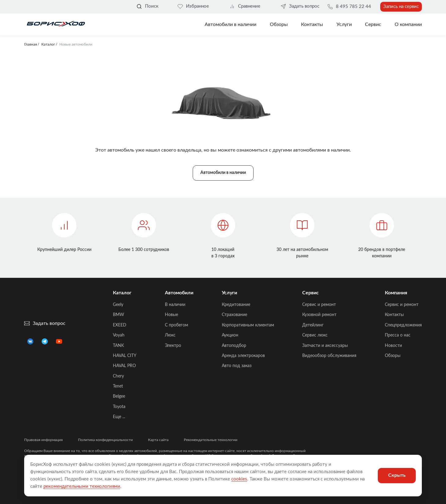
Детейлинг (313, 325)
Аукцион (230, 335)
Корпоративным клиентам (248, 325)
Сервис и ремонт (319, 305)
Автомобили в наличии (230, 24)
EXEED (120, 325)
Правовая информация (43, 440)
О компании (408, 24)
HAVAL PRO (124, 366)
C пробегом (177, 325)
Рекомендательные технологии (211, 440)
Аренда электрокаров (243, 356)
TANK (118, 346)
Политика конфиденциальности (105, 440)
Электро (173, 346)
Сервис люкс (315, 335)
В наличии (175, 305)
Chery (118, 376)
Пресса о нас (398, 335)
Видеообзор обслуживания (329, 356)
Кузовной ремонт (319, 315)
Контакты (312, 24)
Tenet (118, 386)
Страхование (234, 315)
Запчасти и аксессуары (325, 346)
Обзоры (279, 24)
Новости (393, 346)
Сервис (373, 24)
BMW (119, 315)
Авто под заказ (237, 366)
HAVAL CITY (125, 356)
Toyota (119, 407)
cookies (239, 479)
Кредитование (236, 305)
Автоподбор (234, 346)
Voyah (119, 335)
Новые (171, 315)
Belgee (119, 396)
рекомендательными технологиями (82, 486)
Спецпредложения (403, 325)
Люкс (170, 335)
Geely (118, 305)
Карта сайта (158, 440)
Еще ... (119, 417)
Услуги (344, 24)
